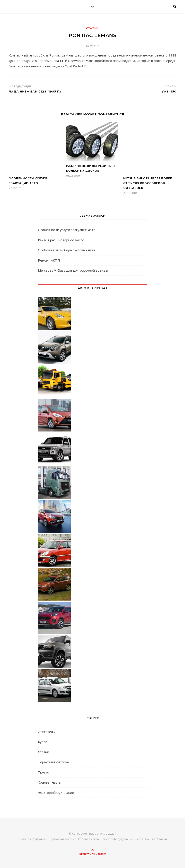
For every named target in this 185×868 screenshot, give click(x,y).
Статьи (92, 28)
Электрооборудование (56, 793)
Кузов (43, 742)
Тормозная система (53, 762)
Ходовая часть (49, 782)
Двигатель (46, 732)
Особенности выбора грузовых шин (66, 250)
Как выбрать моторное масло (61, 240)
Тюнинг (44, 772)
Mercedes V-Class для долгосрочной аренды (73, 270)
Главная (25, 839)
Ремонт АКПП (49, 260)
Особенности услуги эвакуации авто (67, 230)
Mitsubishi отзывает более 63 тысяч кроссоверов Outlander (148, 183)
